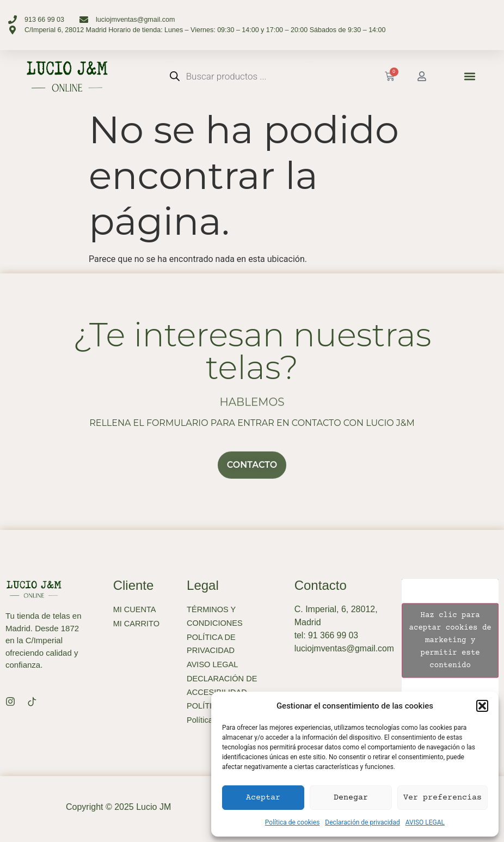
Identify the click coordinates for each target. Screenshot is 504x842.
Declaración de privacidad (362, 822)
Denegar (351, 798)
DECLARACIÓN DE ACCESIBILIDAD (223, 688)
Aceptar (263, 798)
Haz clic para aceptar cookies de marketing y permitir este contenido (450, 640)
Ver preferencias (442, 798)
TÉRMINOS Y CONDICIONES (216, 617)
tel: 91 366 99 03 (327, 635)
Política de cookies (293, 822)
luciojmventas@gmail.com (345, 648)
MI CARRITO (137, 624)
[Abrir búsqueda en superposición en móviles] (241, 76)
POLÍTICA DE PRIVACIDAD (212, 645)
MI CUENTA (135, 610)
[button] (482, 706)
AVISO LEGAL (425, 822)
